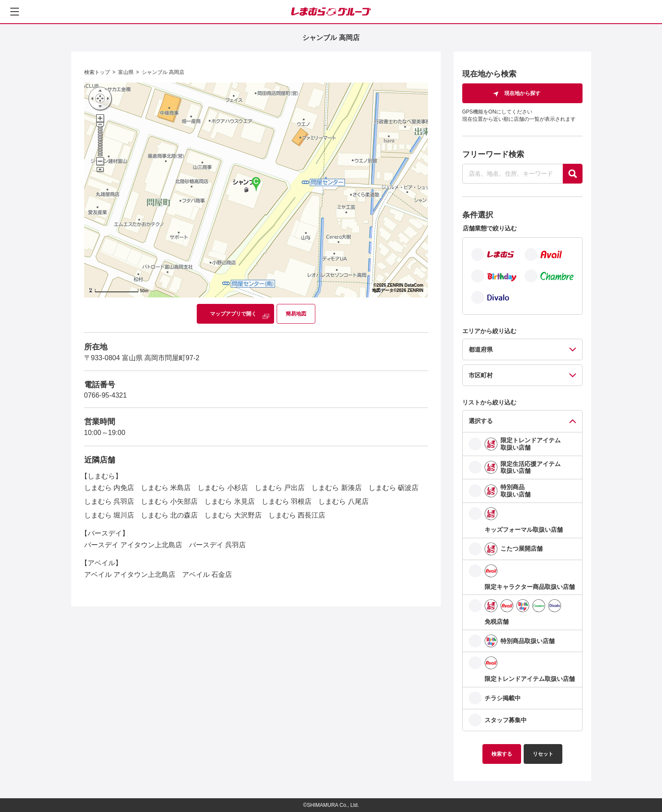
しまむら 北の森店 (169, 515)
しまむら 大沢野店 (233, 515)
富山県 (126, 72)
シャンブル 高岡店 (163, 72)
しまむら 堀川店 (109, 515)
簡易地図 (296, 314)
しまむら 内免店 (109, 488)
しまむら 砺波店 (394, 488)
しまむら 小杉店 (223, 488)
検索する (502, 754)
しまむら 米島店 (166, 488)
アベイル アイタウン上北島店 (130, 575)
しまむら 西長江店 (297, 515)
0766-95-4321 (106, 395)
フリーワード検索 (493, 154)
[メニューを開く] (15, 12)
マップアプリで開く (233, 314)
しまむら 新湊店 (336, 488)
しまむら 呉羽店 (109, 501)
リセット (543, 754)
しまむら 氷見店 (229, 501)
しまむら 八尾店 (343, 501)
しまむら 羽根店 (287, 501)
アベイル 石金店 (207, 575)
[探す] (573, 174)
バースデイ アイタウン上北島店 (133, 545)
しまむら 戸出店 (280, 488)
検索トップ (97, 72)
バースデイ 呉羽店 (217, 545)
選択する (481, 421)
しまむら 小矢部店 (169, 501)
